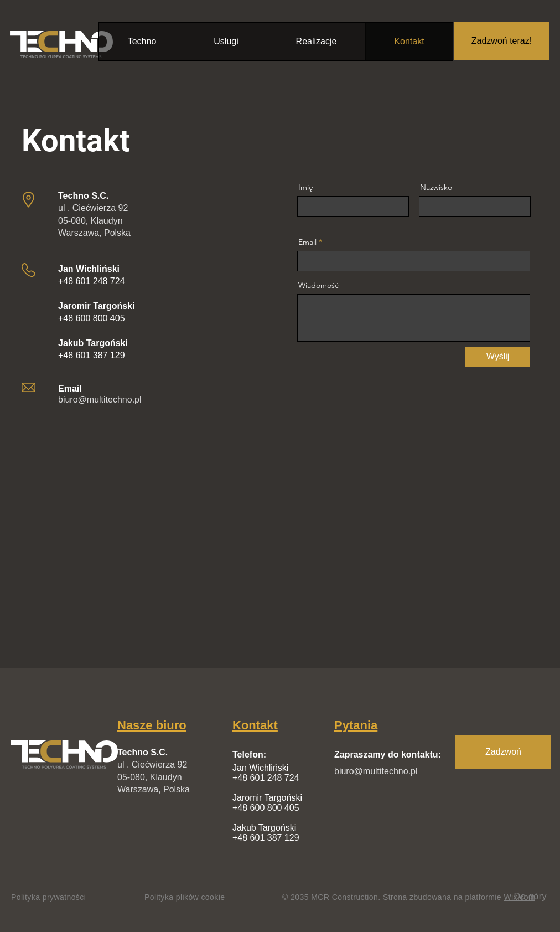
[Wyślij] (498, 357)
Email (307, 242)
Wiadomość (318, 285)
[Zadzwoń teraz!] (502, 41)
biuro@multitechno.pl (100, 400)
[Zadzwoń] (503, 752)
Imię (306, 187)
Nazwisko (436, 187)
